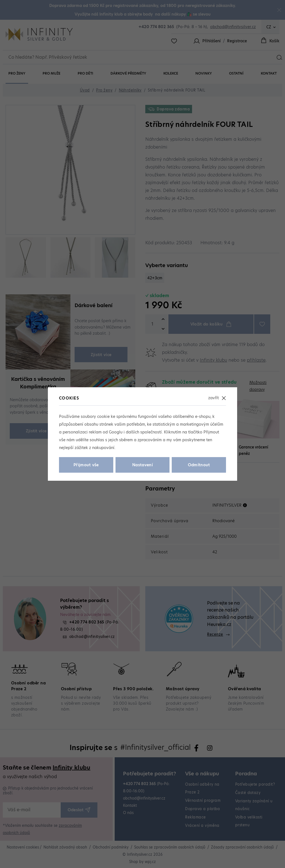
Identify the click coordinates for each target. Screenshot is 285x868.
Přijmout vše (86, 465)
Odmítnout (199, 465)
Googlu (116, 432)
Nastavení (142, 465)
